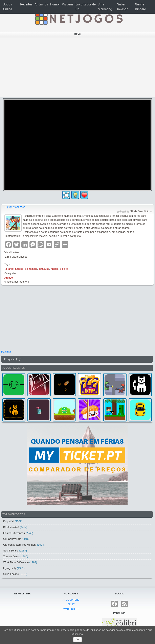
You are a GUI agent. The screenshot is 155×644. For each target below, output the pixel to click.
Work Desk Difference (16, 562)
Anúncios (41, 4)
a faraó (9, 269)
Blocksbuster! (11, 527)
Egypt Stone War (15, 207)
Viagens (68, 4)
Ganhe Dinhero (141, 7)
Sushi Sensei (11, 551)
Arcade (9, 278)
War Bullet (71, 609)
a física (19, 269)
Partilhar (6, 352)
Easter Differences (14, 533)
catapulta (44, 269)
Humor (55, 4)
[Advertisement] (78, 67)
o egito (64, 269)
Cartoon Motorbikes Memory (20, 545)
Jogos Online (8, 7)
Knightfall (9, 521)
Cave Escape (11, 574)
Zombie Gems (12, 556)
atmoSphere (71, 600)
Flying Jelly (10, 568)
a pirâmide (31, 269)
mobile (54, 269)
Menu (77, 34)
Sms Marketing (105, 7)
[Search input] (75, 359)
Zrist (71, 604)
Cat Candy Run (12, 539)
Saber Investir (122, 7)
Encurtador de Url (86, 7)
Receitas (26, 4)
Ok (77, 640)
